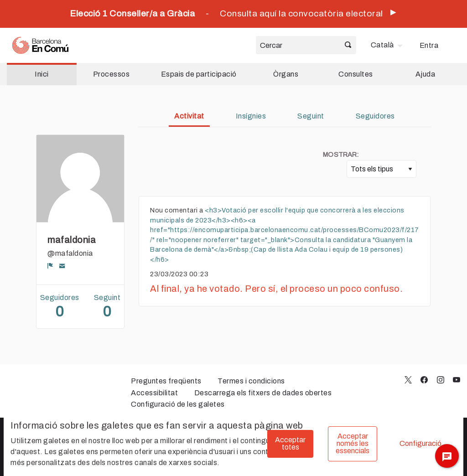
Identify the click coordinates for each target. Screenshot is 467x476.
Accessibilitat (154, 393)
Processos (112, 74)
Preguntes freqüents (166, 381)
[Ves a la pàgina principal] (40, 45)
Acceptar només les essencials (353, 443)
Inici (42, 74)
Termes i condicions (251, 381)
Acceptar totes (290, 443)
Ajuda (425, 74)
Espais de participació (199, 74)
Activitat (189, 116)
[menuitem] (388, 45)
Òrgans (286, 74)
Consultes (356, 74)
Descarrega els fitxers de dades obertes (263, 393)
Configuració (420, 443)
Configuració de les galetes (178, 404)
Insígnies (251, 116)
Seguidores (375, 116)
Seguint (311, 116)
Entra (429, 45)
